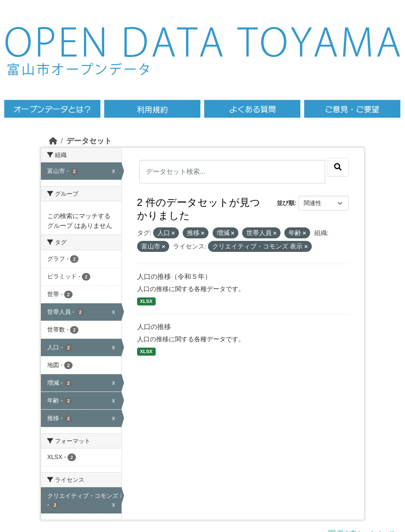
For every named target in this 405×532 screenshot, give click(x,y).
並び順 (286, 203)
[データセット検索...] (232, 172)
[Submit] (338, 167)
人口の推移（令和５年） (174, 277)
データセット (89, 141)
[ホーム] (53, 141)
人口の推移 (154, 327)
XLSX (146, 301)
